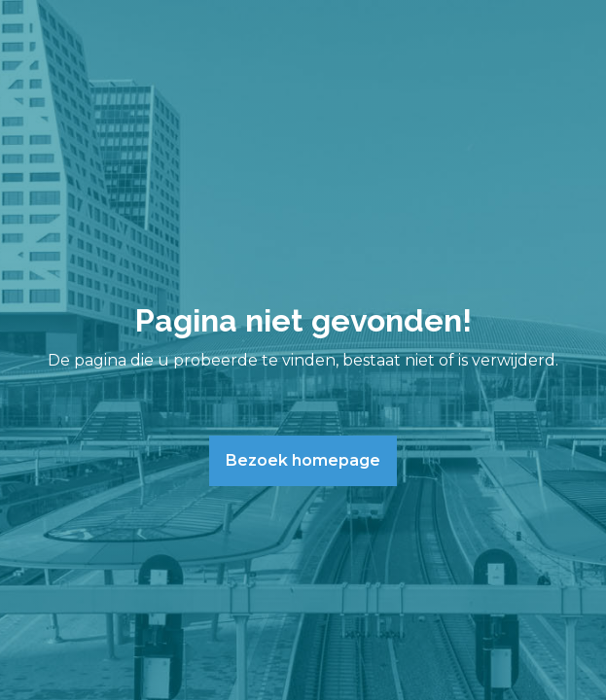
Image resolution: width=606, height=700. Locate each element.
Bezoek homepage (303, 460)
